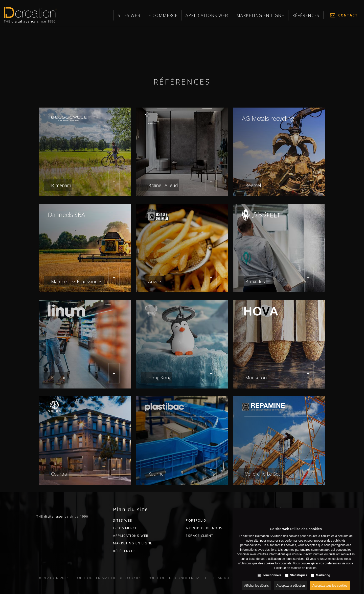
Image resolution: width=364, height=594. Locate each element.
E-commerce (194, 16)
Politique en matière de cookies (295, 563)
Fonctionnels (272, 570)
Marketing (323, 570)
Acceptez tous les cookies (330, 581)
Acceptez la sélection (291, 581)
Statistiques (299, 570)
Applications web (230, 16)
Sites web (167, 16)
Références (309, 16)
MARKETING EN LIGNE (272, 16)
